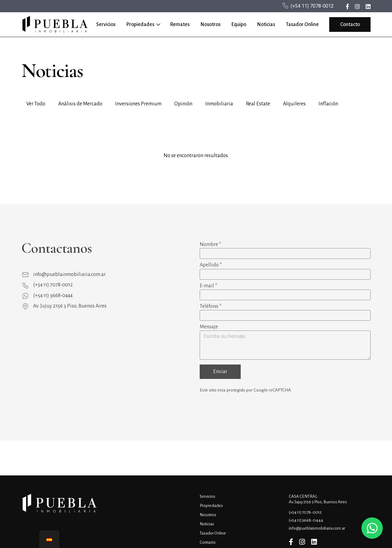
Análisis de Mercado (80, 104)
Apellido (211, 265)
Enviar (220, 372)
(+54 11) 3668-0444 (53, 296)
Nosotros (210, 25)
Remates (180, 25)
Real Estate (258, 104)
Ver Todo (36, 104)
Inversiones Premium (138, 104)
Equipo (239, 25)
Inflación (328, 104)
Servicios (106, 25)
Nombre (210, 244)
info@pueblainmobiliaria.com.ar (69, 274)
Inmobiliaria (219, 104)
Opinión (183, 104)
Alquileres (294, 104)
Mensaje (209, 327)
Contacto (350, 25)
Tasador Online (302, 25)
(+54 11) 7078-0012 (312, 6)
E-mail (208, 286)
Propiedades (140, 25)
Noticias (266, 25)
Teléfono (211, 306)
